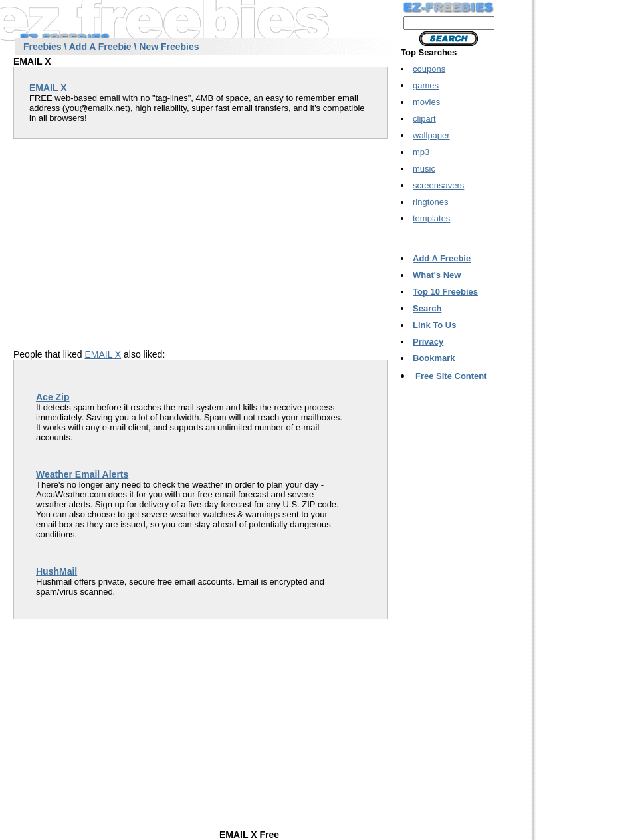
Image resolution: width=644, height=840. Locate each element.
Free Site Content (451, 376)
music (424, 169)
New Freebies (169, 47)
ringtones (430, 202)
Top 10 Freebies (445, 292)
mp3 (421, 152)
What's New (437, 275)
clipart (424, 119)
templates (431, 218)
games (426, 85)
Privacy (428, 342)
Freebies (43, 47)
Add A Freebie (100, 47)
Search (427, 308)
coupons (429, 69)
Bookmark (434, 358)
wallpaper (431, 135)
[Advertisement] (125, 232)
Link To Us (434, 325)
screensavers (438, 185)
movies (426, 102)
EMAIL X (103, 354)
